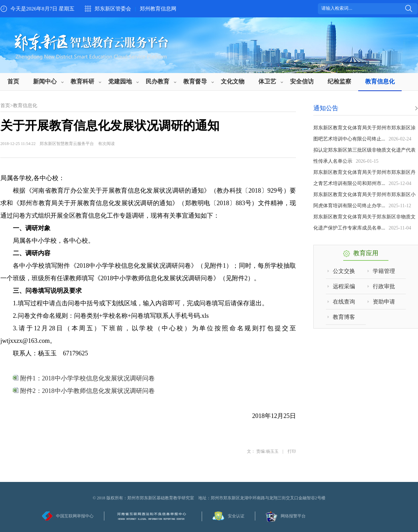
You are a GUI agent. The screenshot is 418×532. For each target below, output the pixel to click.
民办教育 (158, 82)
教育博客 (344, 317)
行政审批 (384, 286)
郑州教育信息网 (158, 9)
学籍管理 (384, 271)
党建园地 (120, 82)
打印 (292, 451)
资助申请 (384, 302)
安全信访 (302, 82)
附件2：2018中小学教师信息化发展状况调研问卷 (84, 391)
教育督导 (195, 82)
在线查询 (344, 302)
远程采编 (344, 286)
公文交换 (344, 271)
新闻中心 (45, 82)
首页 (13, 82)
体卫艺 (267, 82)
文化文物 (233, 82)
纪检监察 (339, 82)
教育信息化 (380, 82)
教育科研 (82, 82)
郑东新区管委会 (113, 9)
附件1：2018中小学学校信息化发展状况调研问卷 (84, 378)
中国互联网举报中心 (75, 516)
